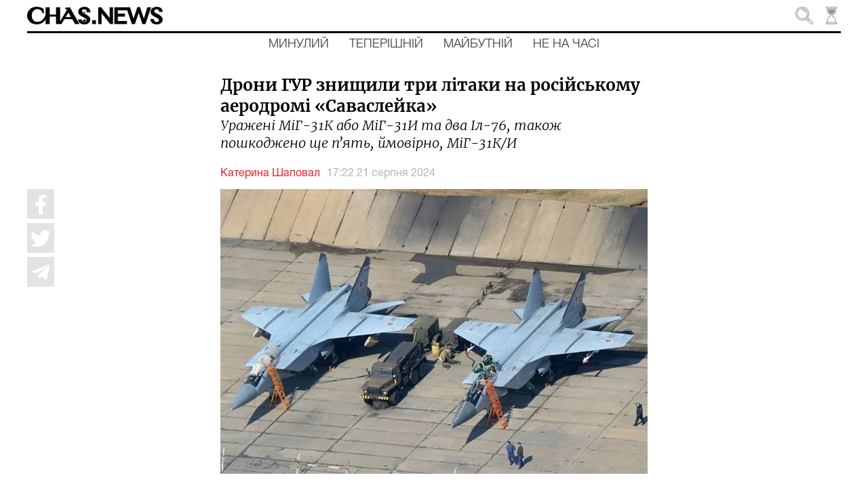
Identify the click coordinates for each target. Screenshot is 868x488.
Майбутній (478, 44)
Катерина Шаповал (270, 174)
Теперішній (386, 44)
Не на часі (566, 44)
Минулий (299, 44)
